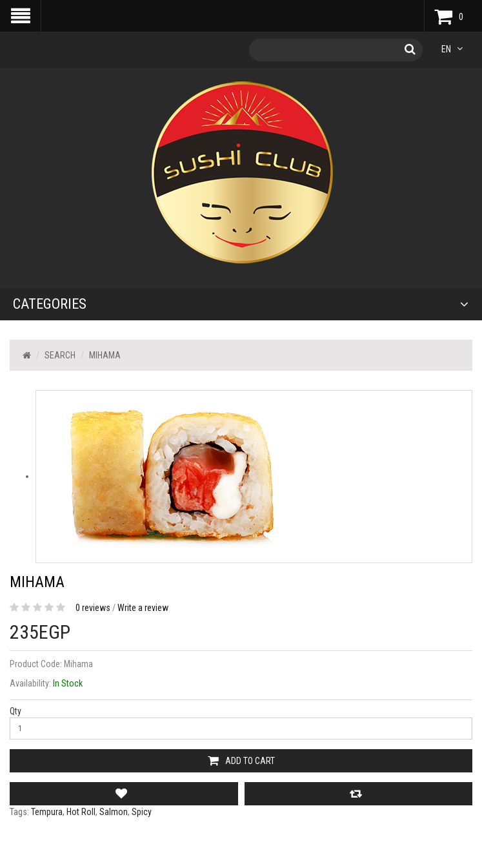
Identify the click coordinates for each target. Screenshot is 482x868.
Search (60, 355)
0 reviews (93, 608)
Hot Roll (81, 812)
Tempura (47, 812)
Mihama (105, 355)
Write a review (143, 608)
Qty (15, 711)
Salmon (114, 812)
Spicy (142, 812)
